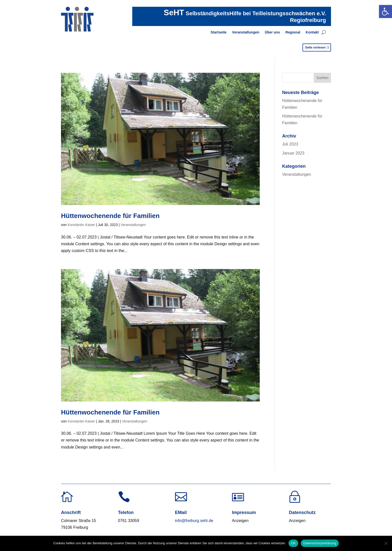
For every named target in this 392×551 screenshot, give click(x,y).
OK (293, 543)
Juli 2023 (290, 144)
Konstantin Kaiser (81, 225)
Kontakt (312, 32)
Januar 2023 (293, 153)
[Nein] (386, 543)
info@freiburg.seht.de (194, 521)
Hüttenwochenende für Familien (110, 216)
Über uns (272, 32)
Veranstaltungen (246, 32)
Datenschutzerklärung (320, 543)
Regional (293, 32)
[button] (385, 11)
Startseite (218, 32)
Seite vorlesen (315, 47)
